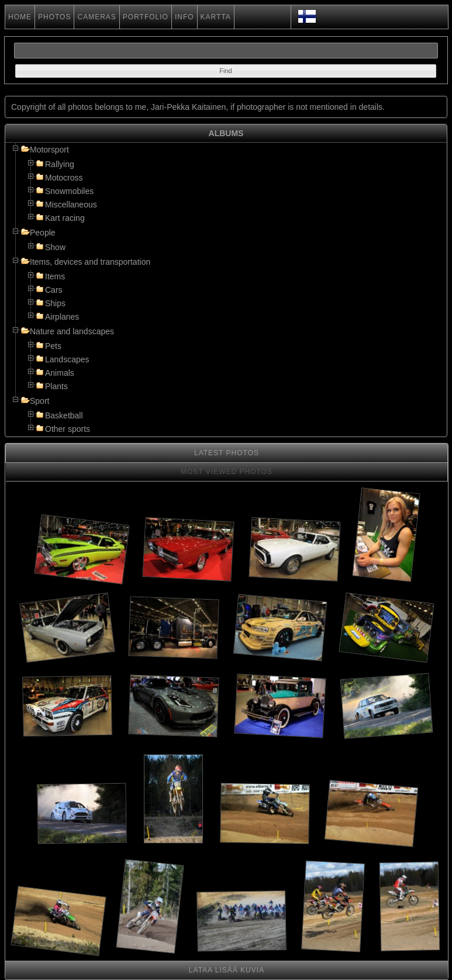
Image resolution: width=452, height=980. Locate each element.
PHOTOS (54, 17)
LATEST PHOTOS (227, 453)
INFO (184, 17)
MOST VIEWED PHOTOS (227, 472)
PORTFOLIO (146, 17)
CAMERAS (96, 17)
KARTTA (216, 17)
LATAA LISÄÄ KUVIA (227, 970)
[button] (225, 71)
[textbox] (226, 51)
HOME (20, 17)
